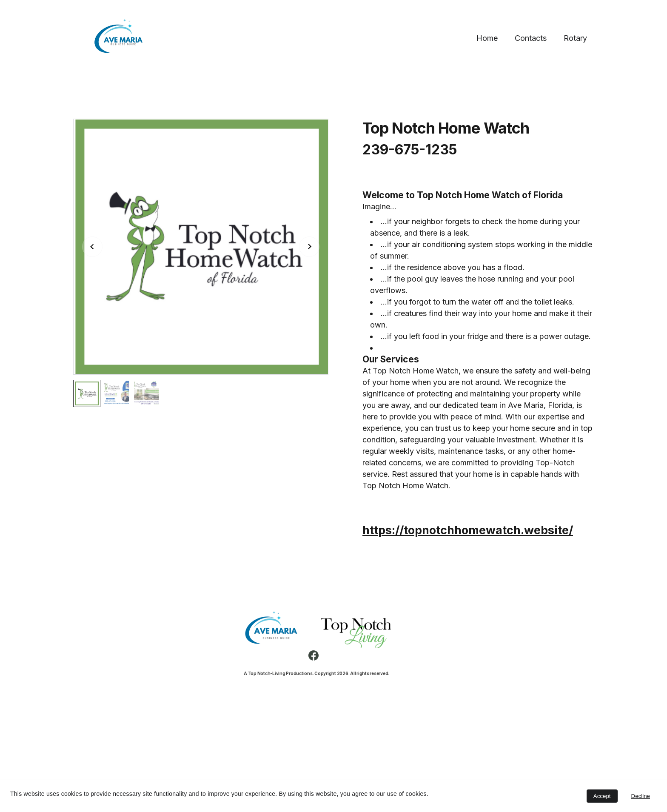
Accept (602, 796)
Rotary (575, 38)
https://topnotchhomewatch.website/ (468, 530)
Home (487, 38)
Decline (641, 796)
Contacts (531, 38)
